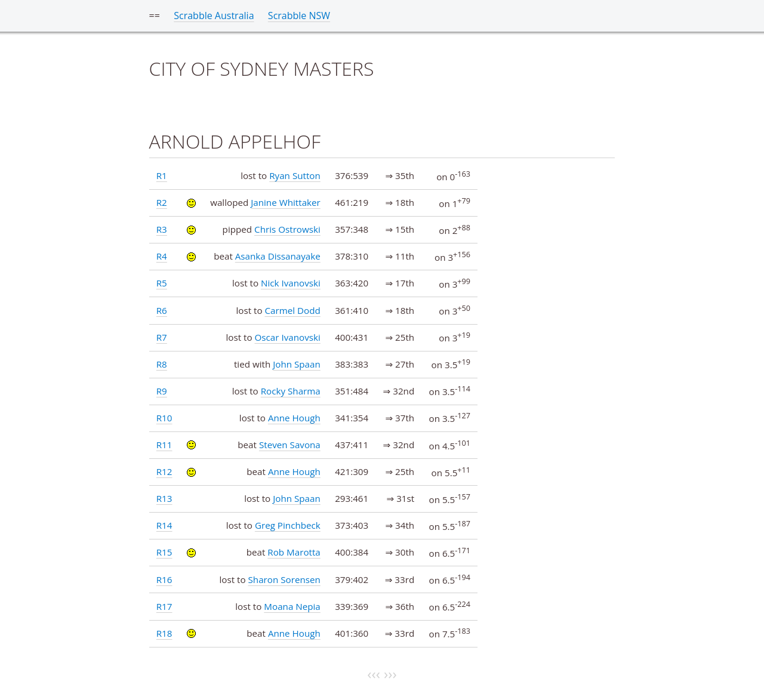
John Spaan (297, 364)
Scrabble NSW (299, 16)
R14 (164, 525)
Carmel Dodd (292, 310)
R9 (162, 391)
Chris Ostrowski (287, 229)
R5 (162, 283)
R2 (162, 202)
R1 (162, 175)
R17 (164, 606)
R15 (164, 552)
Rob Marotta (294, 552)
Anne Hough (294, 418)
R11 (164, 445)
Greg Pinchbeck (288, 525)
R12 (164, 471)
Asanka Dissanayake (278, 256)
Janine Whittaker (286, 202)
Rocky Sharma (291, 391)
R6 (162, 310)
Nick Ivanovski (291, 283)
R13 (164, 498)
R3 (162, 229)
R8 (162, 364)
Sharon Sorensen (284, 579)
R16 (164, 579)
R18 (164, 633)
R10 (164, 418)
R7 (162, 337)
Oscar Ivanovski (288, 337)
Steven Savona (290, 445)
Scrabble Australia (214, 16)
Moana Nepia (292, 606)
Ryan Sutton (295, 175)
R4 (162, 256)
